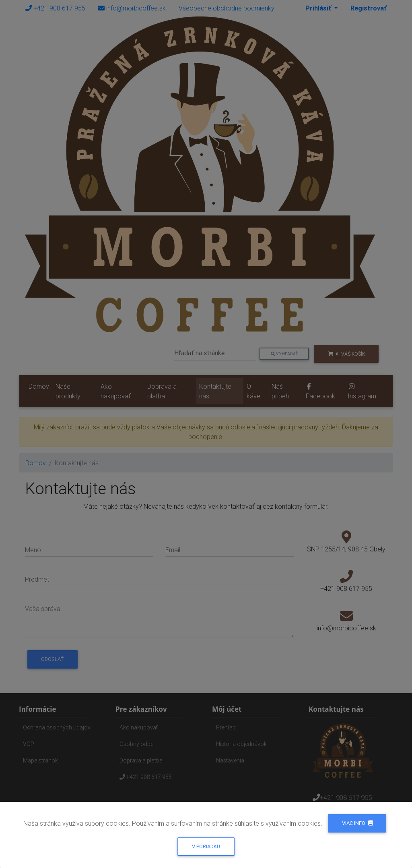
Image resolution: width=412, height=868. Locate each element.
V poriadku (206, 846)
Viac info (357, 823)
